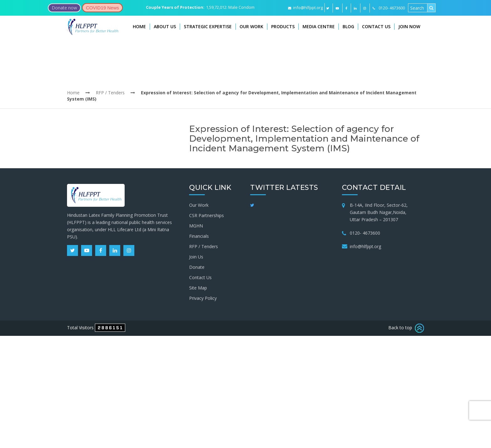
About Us (165, 26)
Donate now (64, 8)
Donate (197, 267)
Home (139, 26)
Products (283, 26)
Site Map (198, 288)
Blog (348, 26)
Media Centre (319, 26)
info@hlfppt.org (305, 8)
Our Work (251, 26)
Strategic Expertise (208, 26)
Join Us (196, 257)
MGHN (196, 226)
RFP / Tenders (110, 93)
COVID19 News (102, 8)
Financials (199, 236)
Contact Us (376, 26)
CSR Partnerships (207, 215)
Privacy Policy (203, 298)
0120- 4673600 (365, 233)
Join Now (409, 26)
